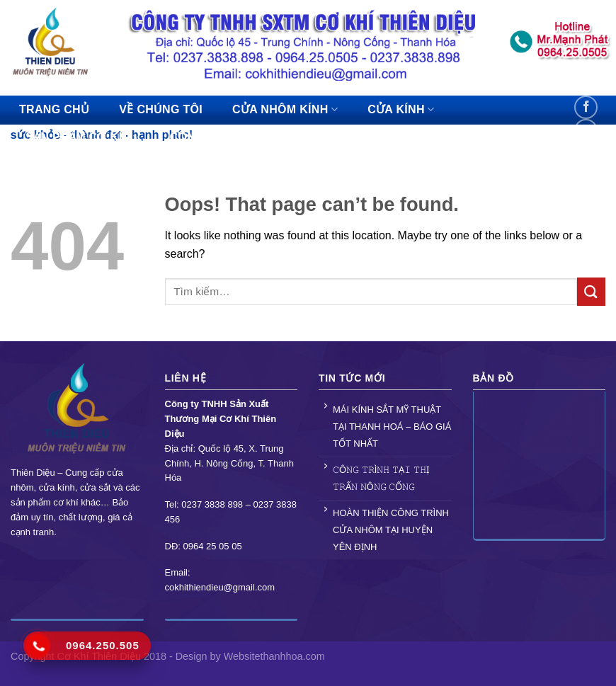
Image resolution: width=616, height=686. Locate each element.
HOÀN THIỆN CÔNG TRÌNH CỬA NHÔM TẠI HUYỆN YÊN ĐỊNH (391, 530)
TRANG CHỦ (54, 109)
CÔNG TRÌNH (212, 137)
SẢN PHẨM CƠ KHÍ (83, 137)
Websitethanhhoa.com (274, 656)
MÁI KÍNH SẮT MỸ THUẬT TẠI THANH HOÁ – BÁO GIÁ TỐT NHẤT (392, 427)
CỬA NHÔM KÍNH (285, 109)
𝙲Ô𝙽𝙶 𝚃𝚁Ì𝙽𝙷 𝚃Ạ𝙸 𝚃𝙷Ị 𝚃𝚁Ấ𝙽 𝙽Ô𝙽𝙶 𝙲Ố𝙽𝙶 (381, 478)
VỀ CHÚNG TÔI (161, 109)
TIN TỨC (307, 137)
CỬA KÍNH (401, 109)
